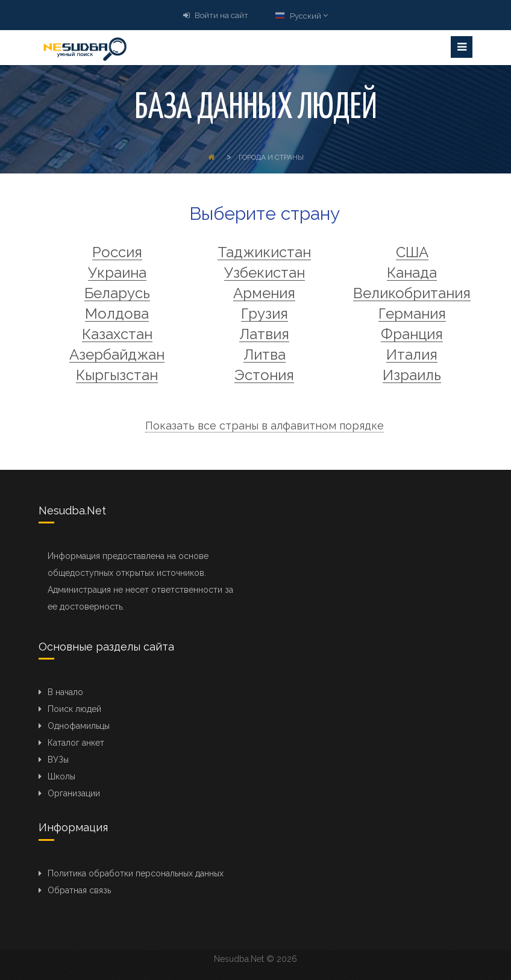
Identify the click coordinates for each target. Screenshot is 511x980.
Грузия (265, 314)
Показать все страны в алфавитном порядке (265, 426)
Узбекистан (265, 273)
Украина (117, 273)
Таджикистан (264, 253)
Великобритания (412, 294)
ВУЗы (58, 760)
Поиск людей (74, 709)
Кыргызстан (117, 376)
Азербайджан (117, 355)
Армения (264, 294)
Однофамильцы (79, 726)
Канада (412, 273)
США (412, 253)
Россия (117, 253)
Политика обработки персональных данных (136, 873)
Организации (74, 793)
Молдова (117, 314)
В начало (65, 692)
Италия (412, 355)
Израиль (412, 376)
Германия (412, 314)
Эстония (264, 376)
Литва (265, 355)
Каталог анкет (76, 743)
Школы (61, 776)
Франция (412, 335)
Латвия (264, 335)
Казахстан (117, 335)
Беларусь (117, 294)
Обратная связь (79, 890)
